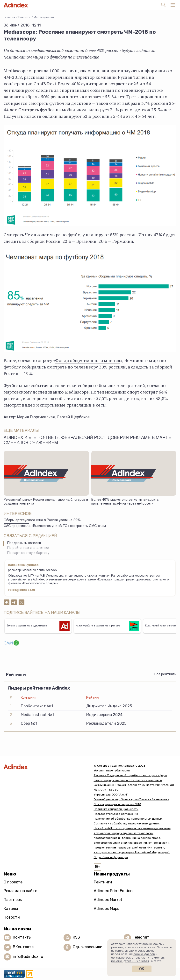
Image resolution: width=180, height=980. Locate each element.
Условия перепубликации (112, 770)
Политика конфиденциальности (116, 809)
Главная (9, 17)
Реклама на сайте (20, 891)
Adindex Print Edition (113, 891)
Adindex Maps (106, 909)
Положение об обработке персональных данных (128, 819)
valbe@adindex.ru (22, 590)
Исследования (44, 17)
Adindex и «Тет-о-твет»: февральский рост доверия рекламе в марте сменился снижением (87, 441)
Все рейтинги (165, 674)
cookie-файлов (144, 954)
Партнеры (13, 900)
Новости (24, 17)
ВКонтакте (23, 947)
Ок (142, 969)
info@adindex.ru (28, 957)
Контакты (22, 937)
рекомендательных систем (130, 961)
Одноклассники (88, 947)
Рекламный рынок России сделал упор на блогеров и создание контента (46, 502)
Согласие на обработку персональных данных (127, 823)
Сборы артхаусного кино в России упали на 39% (42, 520)
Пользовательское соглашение (116, 814)
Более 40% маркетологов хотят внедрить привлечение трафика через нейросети (125, 502)
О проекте (13, 882)
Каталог (11, 909)
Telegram (141, 937)
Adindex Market (108, 900)
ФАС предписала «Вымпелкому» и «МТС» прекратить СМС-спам (55, 526)
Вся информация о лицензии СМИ (117, 804)
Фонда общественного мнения (88, 360)
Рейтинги (103, 882)
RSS (76, 937)
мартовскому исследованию (34, 392)
